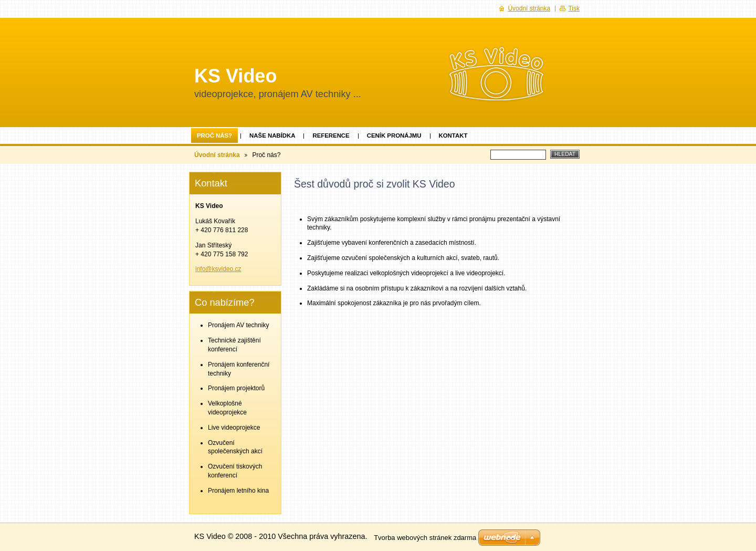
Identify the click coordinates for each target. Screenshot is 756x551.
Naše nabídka (272, 136)
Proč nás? (214, 136)
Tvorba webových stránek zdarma (425, 538)
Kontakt (453, 136)
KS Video (235, 76)
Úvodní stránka (217, 155)
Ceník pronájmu (394, 136)
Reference (331, 136)
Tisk (574, 8)
